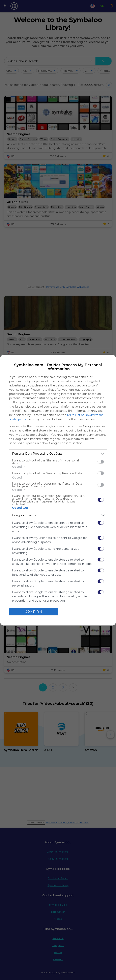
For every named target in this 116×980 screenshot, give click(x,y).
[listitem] (58, 454)
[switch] (101, 462)
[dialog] (58, 490)
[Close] (108, 363)
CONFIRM (34, 612)
